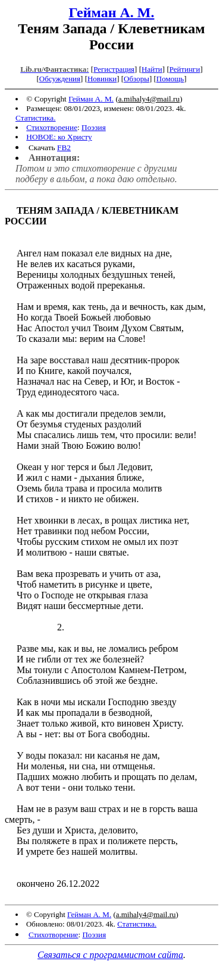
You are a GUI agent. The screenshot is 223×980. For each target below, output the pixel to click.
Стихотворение (52, 127)
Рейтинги (185, 69)
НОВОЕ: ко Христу (59, 137)
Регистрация (114, 69)
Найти (152, 69)
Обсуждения (60, 79)
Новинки (102, 79)
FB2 (64, 148)
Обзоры (136, 79)
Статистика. (36, 118)
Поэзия (94, 127)
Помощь (170, 79)
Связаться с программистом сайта (110, 955)
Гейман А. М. (112, 12)
